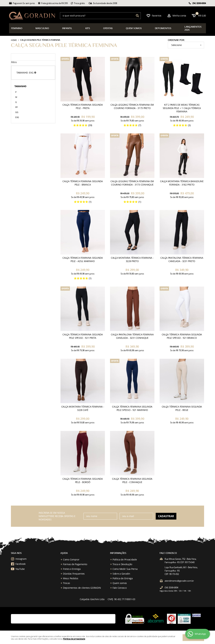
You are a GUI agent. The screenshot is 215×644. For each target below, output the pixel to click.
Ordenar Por (176, 40)
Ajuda (64, 553)
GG (17, 112)
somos (134, 28)
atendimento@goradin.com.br (179, 581)
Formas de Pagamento (75, 564)
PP (16, 107)
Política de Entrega (123, 578)
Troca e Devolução (122, 564)
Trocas (66, 583)
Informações (118, 553)
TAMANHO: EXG (25, 73)
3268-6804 (199, 3)
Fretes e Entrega (72, 569)
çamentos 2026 (193, 28)
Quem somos (120, 583)
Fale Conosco (120, 588)
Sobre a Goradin (121, 574)
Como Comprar (71, 559)
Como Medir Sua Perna (125, 569)
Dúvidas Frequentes (74, 574)
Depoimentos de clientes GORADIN (82, 588)
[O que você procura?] (137, 16)
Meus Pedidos (71, 578)
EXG (17, 117)
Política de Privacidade (125, 559)
